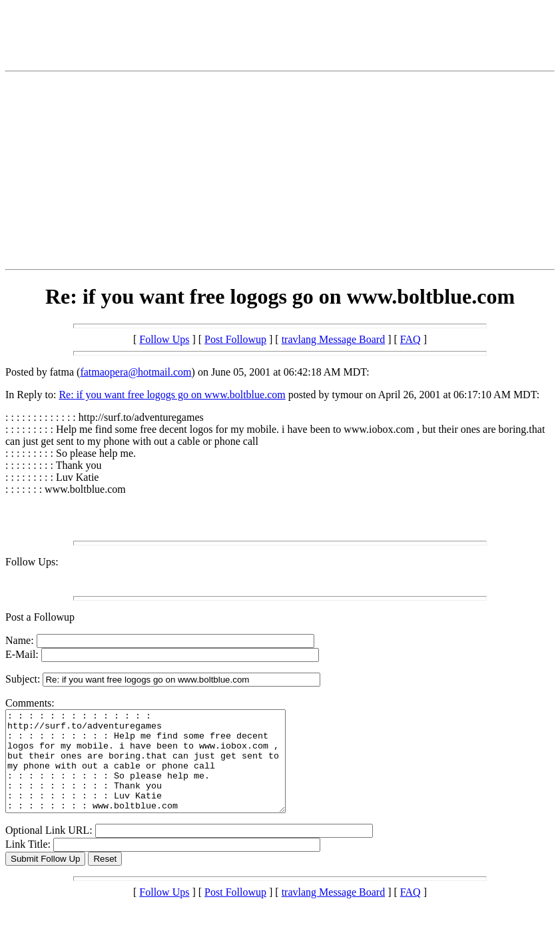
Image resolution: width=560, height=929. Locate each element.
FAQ (411, 339)
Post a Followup (40, 617)
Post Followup (235, 339)
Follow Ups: (32, 562)
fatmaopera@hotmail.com (136, 372)
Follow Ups (164, 339)
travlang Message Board (334, 339)
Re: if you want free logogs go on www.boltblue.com (172, 395)
